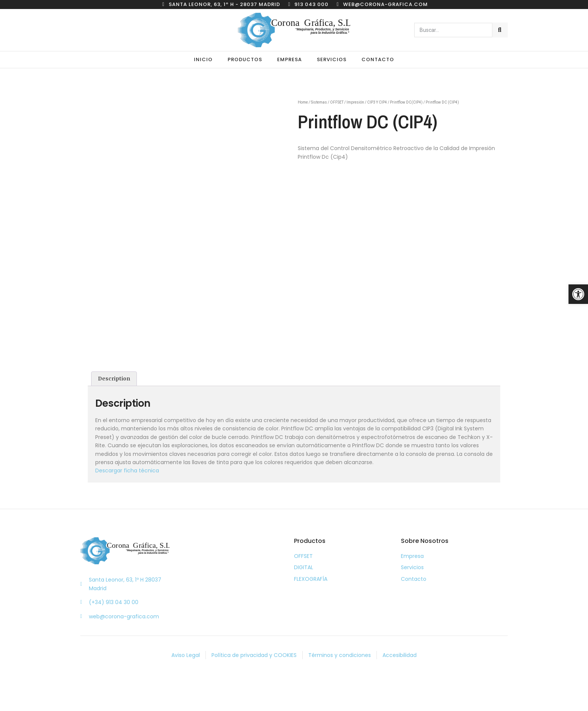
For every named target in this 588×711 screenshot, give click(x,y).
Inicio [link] (203, 59)
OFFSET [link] (337, 102)
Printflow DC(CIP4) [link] (406, 102)
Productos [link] (245, 59)
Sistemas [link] (319, 102)
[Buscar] (500, 30)
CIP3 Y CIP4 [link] (377, 102)
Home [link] (303, 102)
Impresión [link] (355, 102)
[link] (578, 294)
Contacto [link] (378, 59)
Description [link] (114, 379)
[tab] (114, 379)
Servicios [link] (332, 59)
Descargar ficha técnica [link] (127, 470)
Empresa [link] (289, 59)
